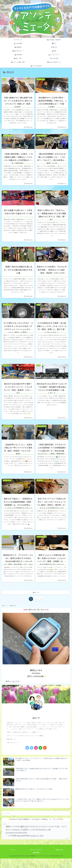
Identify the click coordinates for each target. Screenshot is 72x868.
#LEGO (15, 839)
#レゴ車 (48, 839)
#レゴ (20, 839)
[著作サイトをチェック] (27, 757)
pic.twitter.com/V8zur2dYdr (16, 842)
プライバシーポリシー (36, 859)
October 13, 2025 (37, 845)
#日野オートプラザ (29, 839)
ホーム (12, 859)
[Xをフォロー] (32, 757)
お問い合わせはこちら (13, 752)
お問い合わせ (60, 859)
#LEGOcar (41, 839)
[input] (36, 823)
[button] (68, 823)
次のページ (36, 602)
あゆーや (36, 727)
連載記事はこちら (12, 749)
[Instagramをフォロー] (36, 757)
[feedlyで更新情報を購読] (40, 757)
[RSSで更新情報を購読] (45, 757)
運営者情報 (36, 862)
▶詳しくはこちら (13, 691)
